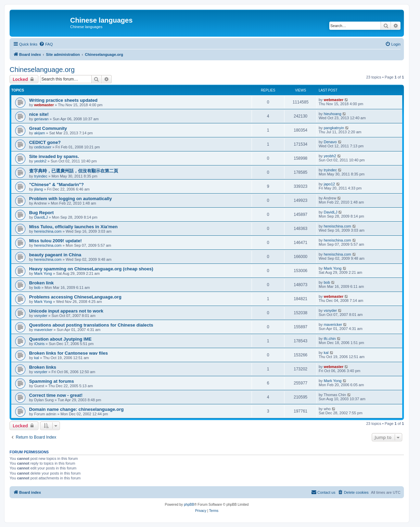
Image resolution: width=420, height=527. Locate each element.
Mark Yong (43, 273)
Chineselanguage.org (42, 70)
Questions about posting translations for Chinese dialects (91, 325)
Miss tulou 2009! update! (55, 241)
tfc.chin (330, 339)
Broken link (41, 283)
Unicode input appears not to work (66, 311)
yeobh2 (40, 161)
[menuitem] (46, 44)
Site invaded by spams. (54, 156)
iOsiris (40, 344)
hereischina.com (48, 231)
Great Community (48, 128)
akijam (40, 133)
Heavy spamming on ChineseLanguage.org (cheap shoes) (91, 269)
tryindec (41, 176)
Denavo (330, 142)
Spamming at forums (52, 381)
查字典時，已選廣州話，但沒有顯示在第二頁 (74, 171)
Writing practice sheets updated (63, 100)
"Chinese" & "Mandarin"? (56, 185)
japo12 (329, 184)
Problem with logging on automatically (71, 199)
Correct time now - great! (56, 395)
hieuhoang (333, 114)
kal (37, 358)
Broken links (43, 367)
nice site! (39, 114)
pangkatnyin (334, 128)
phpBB (189, 505)
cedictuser (43, 147)
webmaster (44, 105)
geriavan (41, 119)
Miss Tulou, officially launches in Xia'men (73, 227)
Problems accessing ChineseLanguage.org (75, 297)
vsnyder (41, 316)
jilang (39, 189)
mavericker (43, 330)
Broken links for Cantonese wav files (68, 353)
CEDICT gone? (45, 142)
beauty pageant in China (55, 255)
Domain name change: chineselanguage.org (76, 409)
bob (37, 287)
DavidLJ (41, 217)
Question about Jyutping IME (60, 339)
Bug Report (41, 213)
